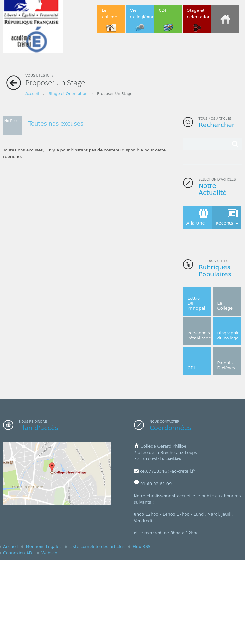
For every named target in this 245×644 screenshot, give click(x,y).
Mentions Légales (44, 547)
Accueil (32, 94)
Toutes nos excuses (56, 123)
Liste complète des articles (97, 547)
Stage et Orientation (68, 94)
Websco (49, 553)
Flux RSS (142, 547)
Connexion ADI (18, 553)
